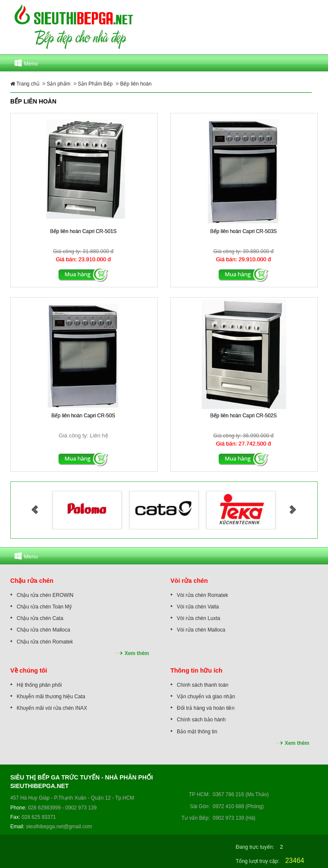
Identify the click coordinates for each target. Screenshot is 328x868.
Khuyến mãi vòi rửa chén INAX (52, 708)
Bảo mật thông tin (197, 732)
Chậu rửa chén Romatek (45, 642)
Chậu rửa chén (32, 581)
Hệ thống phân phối (39, 685)
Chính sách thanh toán (203, 685)
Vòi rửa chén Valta (198, 607)
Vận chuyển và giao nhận (206, 697)
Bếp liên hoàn (136, 84)
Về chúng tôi (29, 670)
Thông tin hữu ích (196, 670)
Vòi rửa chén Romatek (202, 595)
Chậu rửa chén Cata (40, 618)
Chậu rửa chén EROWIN (45, 595)
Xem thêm (137, 653)
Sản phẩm (58, 84)
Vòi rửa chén (189, 581)
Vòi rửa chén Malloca (201, 630)
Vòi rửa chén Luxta (198, 618)
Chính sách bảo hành (201, 720)
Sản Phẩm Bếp (95, 84)
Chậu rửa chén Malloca (43, 630)
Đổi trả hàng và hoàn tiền (206, 708)
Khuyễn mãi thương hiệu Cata (51, 697)
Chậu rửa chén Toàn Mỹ (44, 607)
